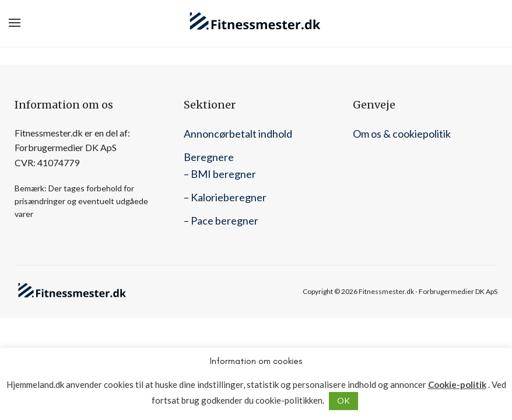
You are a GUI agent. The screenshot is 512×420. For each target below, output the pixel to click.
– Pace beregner (221, 220)
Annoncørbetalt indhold (238, 134)
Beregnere (209, 157)
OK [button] (343, 400)
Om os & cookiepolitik (402, 134)
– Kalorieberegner (225, 197)
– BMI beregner (220, 174)
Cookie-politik (457, 385)
